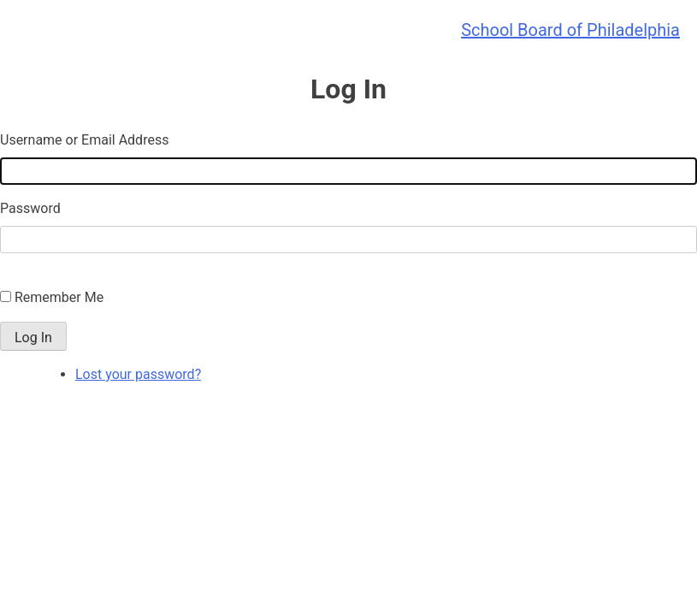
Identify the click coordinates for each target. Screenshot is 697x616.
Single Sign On (44, 277)
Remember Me (59, 297)
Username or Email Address (84, 140)
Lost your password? (138, 374)
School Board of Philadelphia (570, 30)
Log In (33, 338)
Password (30, 208)
